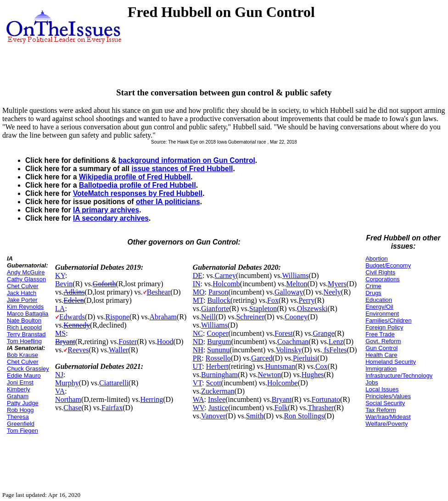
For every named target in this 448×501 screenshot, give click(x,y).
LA (60, 309)
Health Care (381, 355)
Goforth (104, 284)
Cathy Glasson (26, 279)
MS (60, 333)
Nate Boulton (24, 320)
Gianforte (215, 309)
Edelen (73, 300)
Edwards (72, 317)
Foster (128, 342)
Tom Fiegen (22, 431)
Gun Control (381, 348)
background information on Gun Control (187, 160)
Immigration (381, 369)
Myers (337, 284)
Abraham (163, 317)
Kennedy (77, 325)
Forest (284, 333)
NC (198, 333)
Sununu (218, 350)
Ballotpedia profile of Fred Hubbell (137, 185)
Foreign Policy (384, 327)
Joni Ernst (20, 382)
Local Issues (382, 389)
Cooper (217, 333)
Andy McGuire (26, 272)
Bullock (219, 300)
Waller (118, 350)
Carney (225, 276)
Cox (322, 366)
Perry (307, 300)
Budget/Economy (388, 265)
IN (197, 284)
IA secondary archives (111, 218)
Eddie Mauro (24, 376)
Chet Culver (23, 286)
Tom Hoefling (24, 341)
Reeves (78, 350)
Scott (214, 383)
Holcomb (226, 284)
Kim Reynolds (25, 307)
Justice (218, 408)
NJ (59, 375)
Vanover (213, 416)
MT (198, 300)
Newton (270, 375)
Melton (297, 284)
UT (198, 366)
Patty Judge (23, 403)
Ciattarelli (114, 383)
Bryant (65, 342)
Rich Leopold (24, 327)
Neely (332, 292)
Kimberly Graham (19, 393)
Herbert (217, 366)
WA (199, 399)
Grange (324, 333)
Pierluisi (305, 358)
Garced (262, 358)
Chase (72, 408)
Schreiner (250, 317)
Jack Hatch (22, 293)
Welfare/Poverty (386, 424)
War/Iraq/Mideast (388, 417)
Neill (208, 317)
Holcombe (283, 383)
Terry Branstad (26, 334)
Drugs (373, 293)
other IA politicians (168, 202)
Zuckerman (218, 391)
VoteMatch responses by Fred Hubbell (138, 193)
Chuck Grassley (28, 369)
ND (198, 342)
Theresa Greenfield (21, 420)
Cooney (296, 317)
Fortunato (326, 399)
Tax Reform (381, 410)
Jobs (372, 382)
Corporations (382, 279)
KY (60, 276)
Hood (165, 342)
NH (198, 350)
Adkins (74, 292)
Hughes (313, 375)
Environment (382, 314)
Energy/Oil (379, 307)
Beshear (159, 292)
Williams (295, 276)
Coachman (293, 342)
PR (197, 358)
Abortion (376, 259)
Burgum (219, 342)
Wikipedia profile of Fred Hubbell (135, 177)
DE (198, 276)
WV (199, 408)
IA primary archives (106, 210)
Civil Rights (380, 272)
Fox (273, 300)
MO (199, 292)
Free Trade (380, 334)
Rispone (118, 317)
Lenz (336, 342)
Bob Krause (22, 355)
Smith (255, 416)
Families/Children (388, 320)
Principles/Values (388, 396)
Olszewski (312, 309)
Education (379, 300)
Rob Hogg (20, 410)
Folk (281, 408)
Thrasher (321, 408)
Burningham (219, 375)
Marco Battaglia (28, 314)
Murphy (67, 383)
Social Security (385, 403)
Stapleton (263, 309)
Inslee (217, 399)
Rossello (218, 358)
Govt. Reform (383, 341)
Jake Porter (22, 300)
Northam (68, 399)
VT (198, 383)
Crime (373, 286)
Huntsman (280, 366)
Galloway (289, 292)
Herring (151, 399)
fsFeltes (335, 350)
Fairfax (112, 408)
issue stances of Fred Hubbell (182, 169)
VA (60, 391)
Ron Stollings (304, 416)
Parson (218, 292)
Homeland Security (391, 362)
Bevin (64, 284)
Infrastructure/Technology (399, 376)
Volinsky (289, 350)
